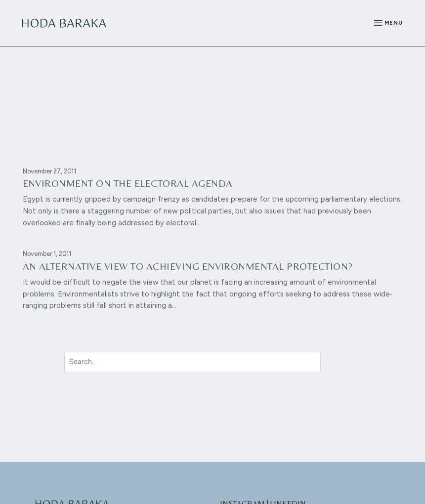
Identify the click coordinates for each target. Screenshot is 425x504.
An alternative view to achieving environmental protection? (188, 266)
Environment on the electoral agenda (128, 183)
